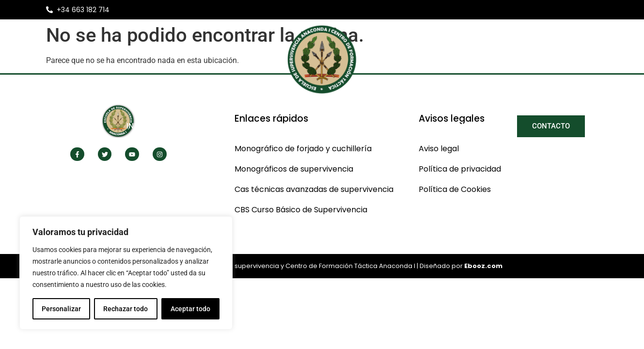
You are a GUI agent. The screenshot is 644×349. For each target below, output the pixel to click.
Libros (421, 126)
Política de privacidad (460, 169)
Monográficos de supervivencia (294, 169)
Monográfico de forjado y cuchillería (303, 149)
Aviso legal (439, 149)
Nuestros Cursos (289, 126)
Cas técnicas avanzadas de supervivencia (314, 189)
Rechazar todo (126, 309)
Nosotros (198, 126)
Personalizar (61, 309)
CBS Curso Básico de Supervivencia (301, 210)
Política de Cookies (455, 189)
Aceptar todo (190, 309)
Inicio (138, 126)
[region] (126, 273)
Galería (476, 126)
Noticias (370, 126)
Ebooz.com (483, 266)
